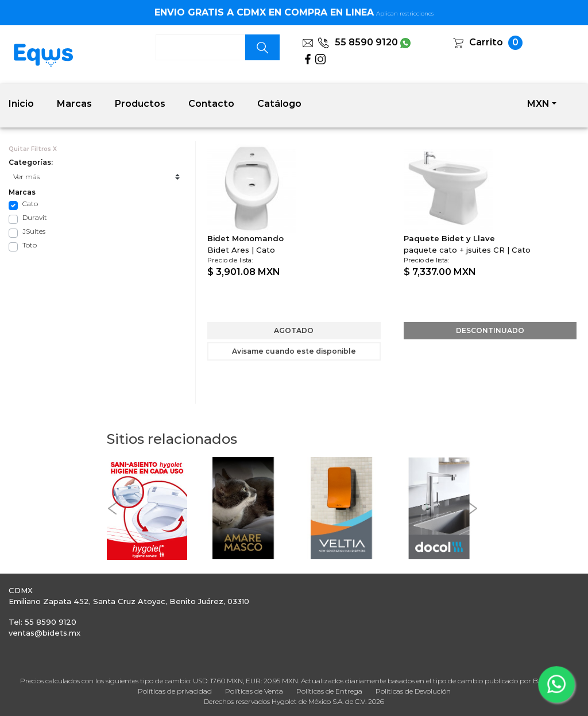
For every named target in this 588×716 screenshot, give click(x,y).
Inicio (21, 104)
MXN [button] (538, 104)
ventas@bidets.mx (45, 633)
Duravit (35, 217)
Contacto (211, 104)
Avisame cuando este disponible (294, 351)
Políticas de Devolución (413, 691)
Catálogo (279, 104)
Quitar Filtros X (33, 149)
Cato (30, 204)
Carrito (486, 42)
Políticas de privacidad (175, 691)
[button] (113, 508)
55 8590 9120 (358, 42)
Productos (140, 104)
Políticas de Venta (254, 691)
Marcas (74, 104)
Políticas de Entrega (329, 691)
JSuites (34, 231)
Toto (30, 245)
